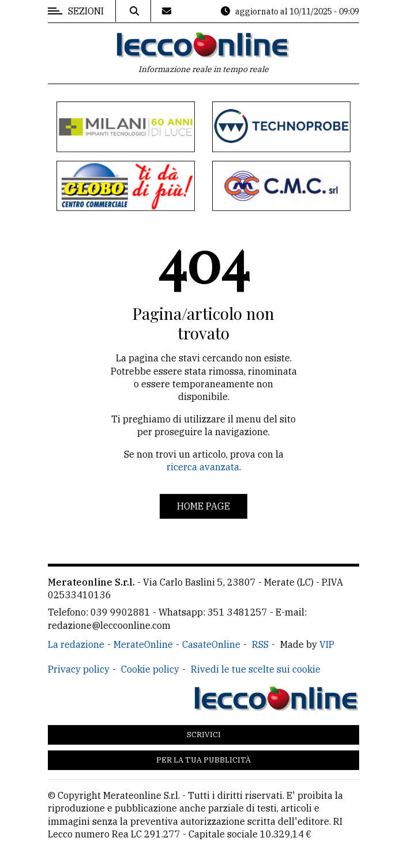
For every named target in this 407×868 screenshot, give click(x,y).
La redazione (76, 644)
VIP (327, 644)
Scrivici (204, 735)
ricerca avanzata (203, 467)
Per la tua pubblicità (203, 760)
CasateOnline (211, 644)
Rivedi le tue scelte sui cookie (256, 669)
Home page (203, 506)
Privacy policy (79, 669)
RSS (260, 644)
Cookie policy (150, 669)
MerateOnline (143, 644)
